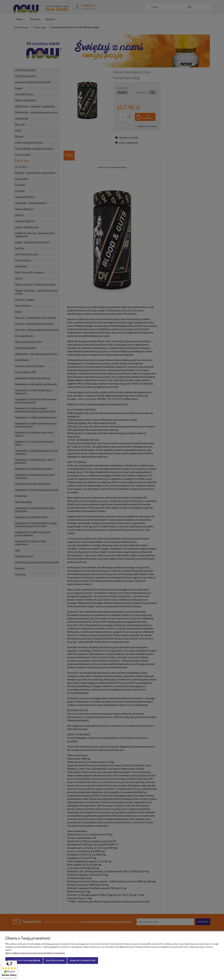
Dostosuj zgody (55, 960)
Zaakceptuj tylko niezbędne (24, 960)
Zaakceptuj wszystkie (83, 960)
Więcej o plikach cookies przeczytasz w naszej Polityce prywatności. (35, 953)
